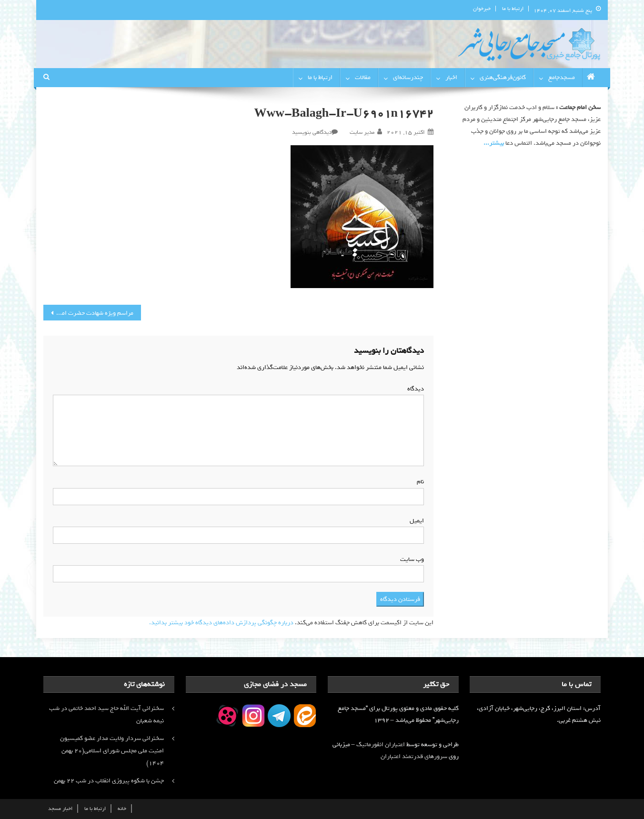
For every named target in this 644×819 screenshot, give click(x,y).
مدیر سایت (362, 132)
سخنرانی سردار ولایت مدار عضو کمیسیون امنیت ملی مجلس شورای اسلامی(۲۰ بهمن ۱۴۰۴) (112, 751)
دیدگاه (414, 389)
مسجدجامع (562, 77)
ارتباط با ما (513, 9)
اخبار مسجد (60, 809)
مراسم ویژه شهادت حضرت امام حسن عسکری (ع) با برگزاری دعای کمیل (88, 313)
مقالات (363, 77)
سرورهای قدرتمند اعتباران (414, 756)
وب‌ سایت (412, 559)
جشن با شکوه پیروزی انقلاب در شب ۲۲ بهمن (109, 781)
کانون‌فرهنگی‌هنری (503, 77)
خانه (122, 809)
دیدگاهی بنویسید (312, 132)
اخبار (451, 77)
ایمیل (415, 521)
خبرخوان (482, 9)
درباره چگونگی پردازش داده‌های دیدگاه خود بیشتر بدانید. (221, 623)
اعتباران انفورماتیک (381, 744)
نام (418, 482)
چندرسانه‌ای (408, 77)
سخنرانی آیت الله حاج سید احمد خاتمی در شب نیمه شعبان (106, 714)
